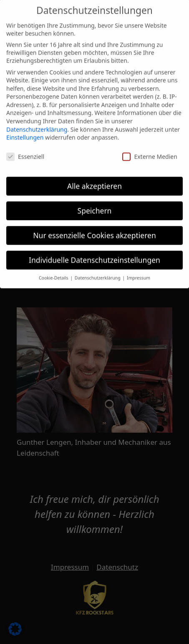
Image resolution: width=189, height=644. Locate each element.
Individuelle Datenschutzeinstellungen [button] (94, 256)
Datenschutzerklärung (37, 126)
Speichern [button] (95, 207)
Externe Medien (150, 153)
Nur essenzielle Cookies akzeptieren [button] (94, 231)
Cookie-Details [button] (54, 274)
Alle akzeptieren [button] (94, 182)
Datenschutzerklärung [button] (98, 274)
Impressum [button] (139, 274)
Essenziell (25, 153)
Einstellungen (25, 134)
